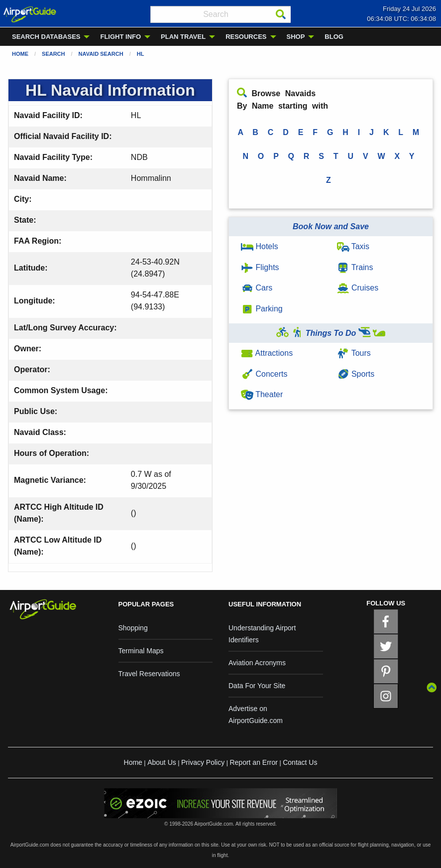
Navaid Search (101, 54)
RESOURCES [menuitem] (246, 37)
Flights (260, 267)
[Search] (281, 14)
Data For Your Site (257, 686)
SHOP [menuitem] (296, 37)
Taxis (353, 246)
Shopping (133, 628)
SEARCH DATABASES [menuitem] (46, 37)
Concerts (264, 374)
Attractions (267, 353)
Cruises (358, 288)
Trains (355, 267)
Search (53, 54)
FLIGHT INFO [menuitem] (120, 37)
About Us (162, 762)
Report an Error (253, 762)
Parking (262, 309)
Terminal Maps (141, 651)
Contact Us (300, 762)
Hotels (260, 246)
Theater (262, 394)
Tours (354, 353)
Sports (356, 374)
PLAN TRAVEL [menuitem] (183, 37)
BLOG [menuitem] (334, 37)
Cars (257, 288)
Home (20, 54)
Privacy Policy (203, 762)
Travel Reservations (149, 674)
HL (141, 54)
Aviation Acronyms (257, 663)
